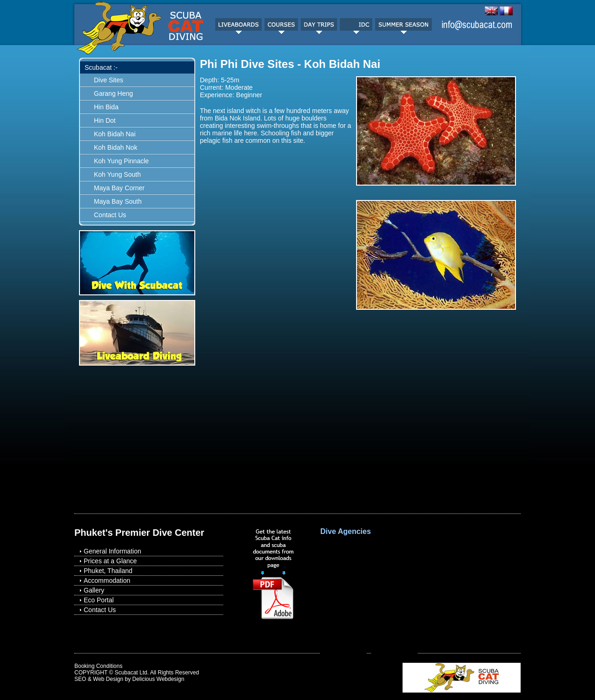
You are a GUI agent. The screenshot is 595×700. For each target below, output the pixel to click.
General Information (112, 551)
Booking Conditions (98, 666)
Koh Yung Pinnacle (121, 161)
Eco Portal (99, 600)
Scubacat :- (101, 67)
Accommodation (107, 580)
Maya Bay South (118, 201)
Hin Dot (105, 120)
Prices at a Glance (110, 561)
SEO (80, 679)
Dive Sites (109, 80)
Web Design (108, 679)
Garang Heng (113, 93)
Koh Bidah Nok (116, 147)
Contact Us (110, 215)
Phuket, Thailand (108, 571)
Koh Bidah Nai (115, 134)
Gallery (94, 590)
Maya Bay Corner (119, 188)
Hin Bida (106, 107)
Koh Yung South (117, 174)
